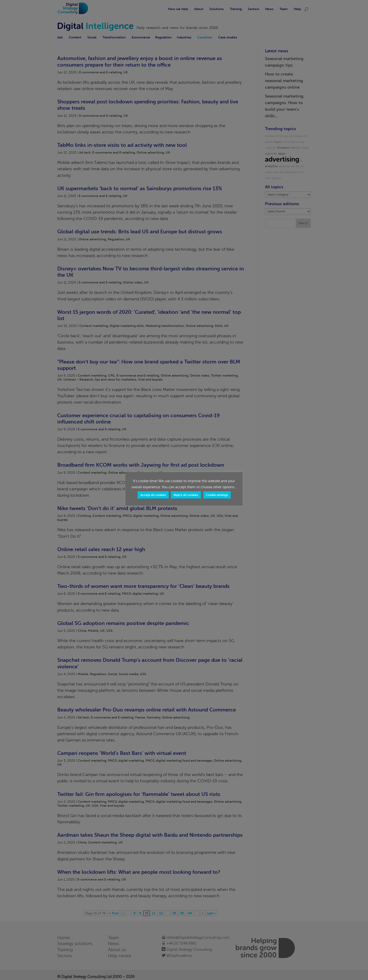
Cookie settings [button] (217, 495)
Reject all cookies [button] (186, 495)
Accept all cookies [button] (153, 495)
